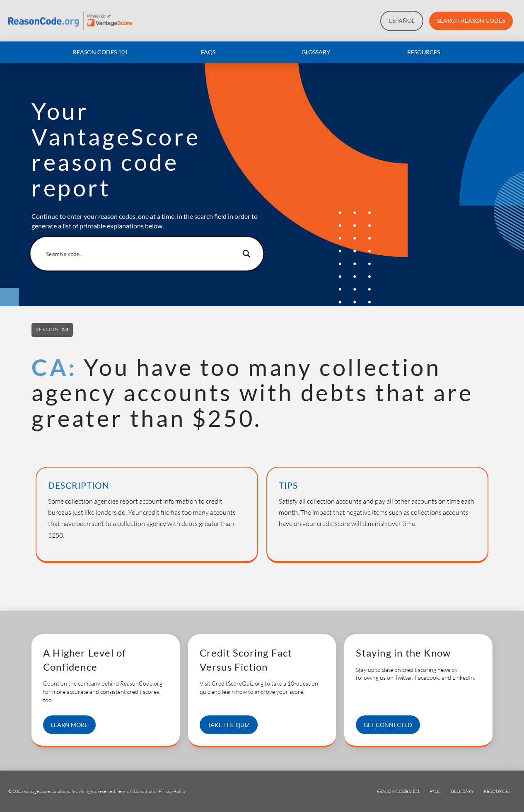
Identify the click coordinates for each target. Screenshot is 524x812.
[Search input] (141, 254)
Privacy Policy (172, 791)
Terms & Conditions (136, 791)
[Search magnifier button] (245, 254)
